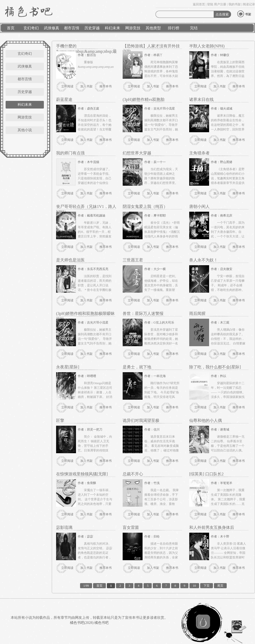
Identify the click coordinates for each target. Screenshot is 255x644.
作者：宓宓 (85, 536)
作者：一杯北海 (155, 376)
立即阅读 (67, 86)
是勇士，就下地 (137, 367)
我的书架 (235, 4)
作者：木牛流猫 (88, 162)
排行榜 (174, 28)
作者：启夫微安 (222, 269)
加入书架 (86, 86)
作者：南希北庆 (222, 216)
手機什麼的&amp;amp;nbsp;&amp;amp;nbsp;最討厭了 (86, 51)
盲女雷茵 (131, 527)
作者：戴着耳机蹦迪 (92, 216)
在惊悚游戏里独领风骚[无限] (82, 474)
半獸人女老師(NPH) (207, 46)
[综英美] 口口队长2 (206, 474)
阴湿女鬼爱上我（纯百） (145, 206)
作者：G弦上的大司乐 (159, 323)
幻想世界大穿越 (137, 153)
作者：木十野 (220, 536)
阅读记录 (249, 4)
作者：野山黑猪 (222, 162)
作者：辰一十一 (155, 162)
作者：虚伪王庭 (88, 109)
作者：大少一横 (155, 269)
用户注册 (220, 4)
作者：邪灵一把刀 (90, 430)
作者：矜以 (219, 376)
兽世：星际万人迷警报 (143, 313)
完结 (194, 28)
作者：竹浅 (152, 483)
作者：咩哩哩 (87, 376)
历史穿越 (92, 28)
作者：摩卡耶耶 (155, 216)
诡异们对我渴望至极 (141, 420)
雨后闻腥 (197, 313)
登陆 (210, 4)
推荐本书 (106, 86)
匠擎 (60, 420)
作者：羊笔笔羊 (222, 483)
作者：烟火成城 (222, 109)
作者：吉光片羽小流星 (160, 109)
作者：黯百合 (87, 55)
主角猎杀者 (199, 153)
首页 (11, 28)
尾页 (220, 586)
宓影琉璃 (64, 527)
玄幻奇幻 (31, 28)
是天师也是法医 (70, 260)
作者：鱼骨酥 (87, 483)
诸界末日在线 (201, 99)
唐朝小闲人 (199, 206)
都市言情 (72, 28)
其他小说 (25, 130)
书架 (248, 14)
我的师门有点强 (70, 153)
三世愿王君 (133, 260)
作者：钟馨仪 (220, 55)
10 (194, 586)
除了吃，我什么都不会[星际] (215, 367)
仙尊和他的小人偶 (206, 420)
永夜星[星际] (68, 367)
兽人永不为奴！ (203, 260)
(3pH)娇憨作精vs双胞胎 (144, 99)
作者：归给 (152, 536)
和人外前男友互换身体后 (212, 527)
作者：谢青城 (220, 430)
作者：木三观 (220, 323)
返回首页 (199, 4)
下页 (207, 586)
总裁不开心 (133, 474)
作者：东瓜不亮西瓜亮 (93, 269)
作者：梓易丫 (154, 55)
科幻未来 (112, 28)
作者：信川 (152, 430)
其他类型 (153, 28)
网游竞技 (133, 28)
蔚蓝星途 (64, 99)
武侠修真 (52, 28)
